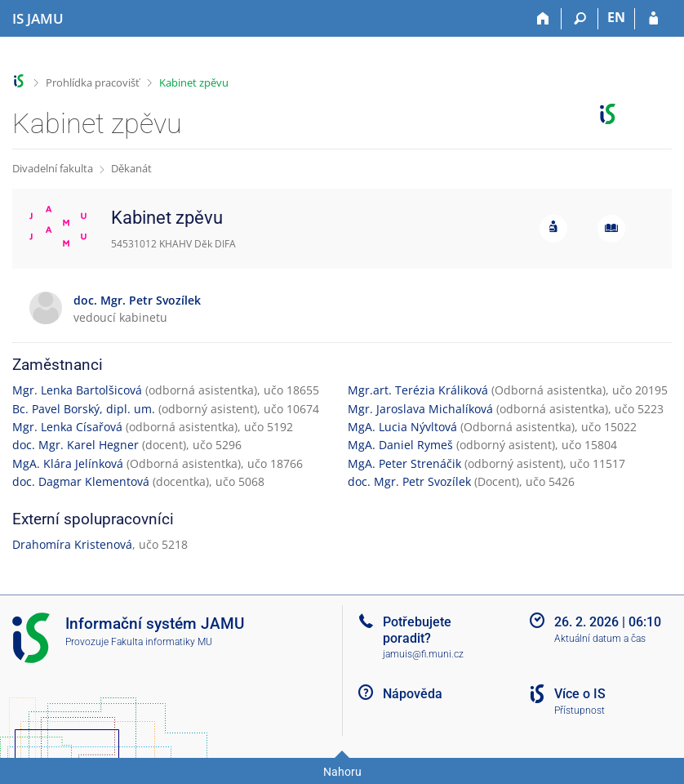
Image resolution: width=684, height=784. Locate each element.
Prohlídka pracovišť (93, 82)
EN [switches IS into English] (616, 17)
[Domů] (543, 19)
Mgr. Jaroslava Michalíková (420, 409)
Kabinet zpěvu (194, 82)
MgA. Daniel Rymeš (400, 445)
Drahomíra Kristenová (72, 544)
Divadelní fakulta (53, 168)
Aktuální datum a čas (600, 639)
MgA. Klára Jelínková (68, 463)
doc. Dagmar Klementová (81, 481)
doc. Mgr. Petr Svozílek (409, 481)
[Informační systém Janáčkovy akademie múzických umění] (38, 19)
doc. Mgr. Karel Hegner (76, 445)
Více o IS (580, 694)
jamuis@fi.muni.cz (423, 654)
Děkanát (131, 168)
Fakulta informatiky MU (162, 642)
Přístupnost (580, 710)
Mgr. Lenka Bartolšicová (77, 390)
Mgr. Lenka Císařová (67, 427)
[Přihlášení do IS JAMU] (653, 19)
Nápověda (413, 694)
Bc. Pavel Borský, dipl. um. (84, 409)
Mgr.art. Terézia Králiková (418, 390)
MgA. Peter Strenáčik (404, 463)
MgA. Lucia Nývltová (402, 427)
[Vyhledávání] (580, 19)
